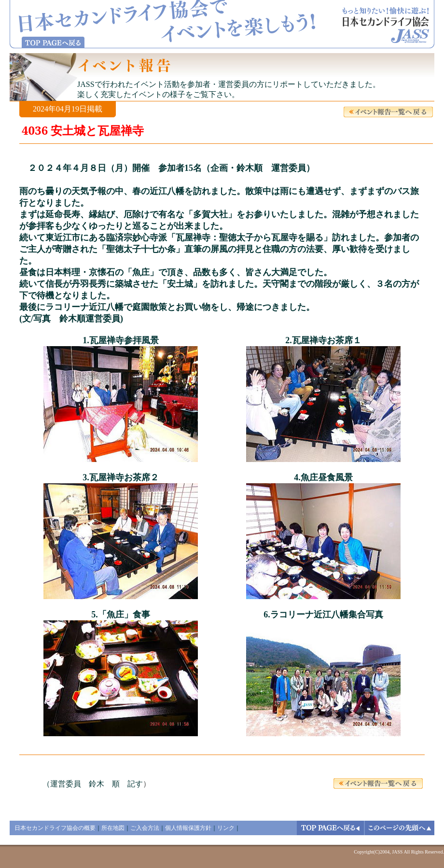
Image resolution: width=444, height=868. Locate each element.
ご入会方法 (145, 828)
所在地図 (113, 828)
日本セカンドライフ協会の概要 (55, 828)
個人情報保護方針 (188, 828)
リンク (226, 828)
